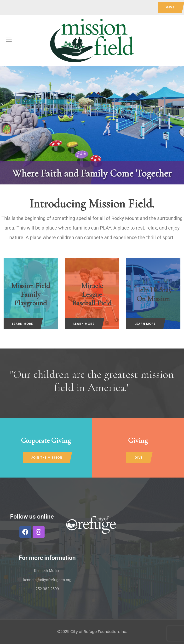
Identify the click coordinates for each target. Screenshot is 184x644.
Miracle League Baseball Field (92, 294)
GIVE (170, 7)
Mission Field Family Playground (31, 294)
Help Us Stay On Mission (153, 294)
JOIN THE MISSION (47, 458)
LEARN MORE (23, 324)
